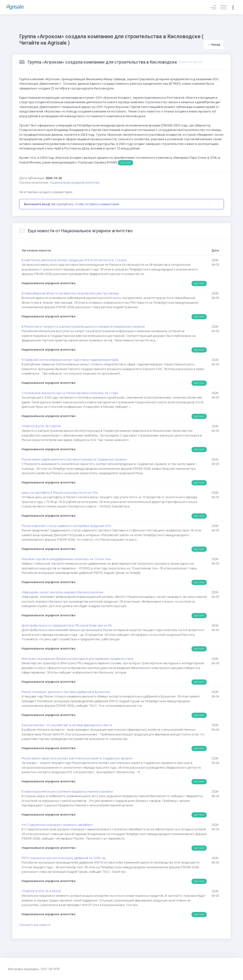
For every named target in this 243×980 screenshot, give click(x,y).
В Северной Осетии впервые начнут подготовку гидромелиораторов (70, 360)
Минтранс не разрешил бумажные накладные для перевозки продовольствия (77, 659)
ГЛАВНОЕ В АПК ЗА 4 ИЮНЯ (41, 891)
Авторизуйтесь (62, 204)
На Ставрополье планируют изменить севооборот (57, 825)
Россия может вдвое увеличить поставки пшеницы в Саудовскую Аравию (74, 459)
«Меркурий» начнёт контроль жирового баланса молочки (62, 592)
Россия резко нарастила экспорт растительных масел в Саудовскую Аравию (77, 758)
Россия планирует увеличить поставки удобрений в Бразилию (66, 692)
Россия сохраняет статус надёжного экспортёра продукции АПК (66, 526)
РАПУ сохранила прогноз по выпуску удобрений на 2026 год (63, 858)
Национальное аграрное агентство (75, 183)
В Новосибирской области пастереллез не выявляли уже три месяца (70, 293)
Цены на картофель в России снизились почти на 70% (60, 493)
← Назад (214, 44)
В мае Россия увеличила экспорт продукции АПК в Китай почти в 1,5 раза (74, 260)
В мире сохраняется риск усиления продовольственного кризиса (67, 792)
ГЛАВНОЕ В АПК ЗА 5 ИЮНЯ (41, 426)
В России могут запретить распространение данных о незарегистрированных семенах (83, 327)
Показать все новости (35, 925)
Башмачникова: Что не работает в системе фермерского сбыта (67, 725)
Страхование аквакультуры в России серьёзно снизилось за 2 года (70, 393)
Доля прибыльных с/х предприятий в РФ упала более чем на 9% (67, 625)
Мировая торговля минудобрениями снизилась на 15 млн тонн (66, 559)
